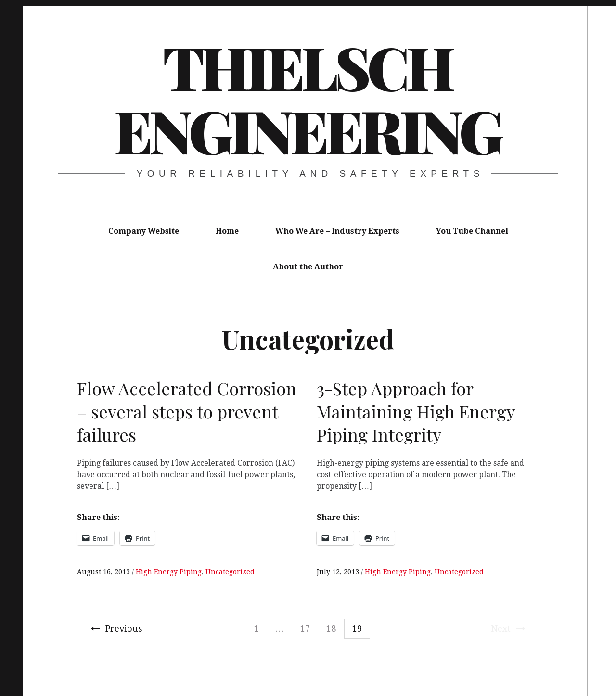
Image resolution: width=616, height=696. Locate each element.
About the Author (308, 267)
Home (227, 231)
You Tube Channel (472, 231)
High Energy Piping (169, 572)
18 (331, 628)
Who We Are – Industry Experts (337, 231)
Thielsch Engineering (308, 98)
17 (305, 628)
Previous (117, 628)
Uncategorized (230, 572)
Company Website (144, 231)
